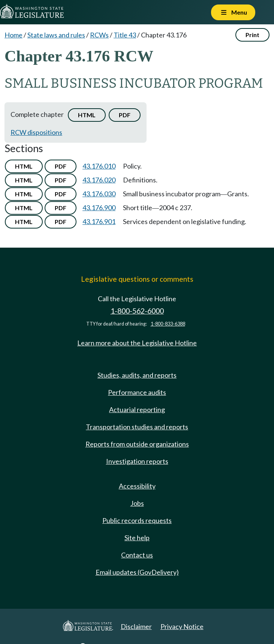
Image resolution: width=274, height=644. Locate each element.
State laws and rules (56, 35)
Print (252, 35)
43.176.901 (99, 221)
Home (13, 35)
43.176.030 (99, 194)
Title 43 (125, 35)
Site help (137, 538)
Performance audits (137, 392)
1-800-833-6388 (168, 324)
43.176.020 (99, 180)
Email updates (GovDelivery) (137, 572)
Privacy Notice (182, 626)
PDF (125, 115)
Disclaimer (136, 626)
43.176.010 (99, 166)
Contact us (137, 555)
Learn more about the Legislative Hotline (137, 343)
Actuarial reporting (137, 409)
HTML (87, 115)
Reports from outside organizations (137, 444)
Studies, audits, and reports (137, 375)
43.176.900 (99, 208)
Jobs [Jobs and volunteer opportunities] (137, 503)
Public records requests (137, 520)
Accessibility (137, 486)
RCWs (99, 35)
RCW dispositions (36, 132)
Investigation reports (137, 461)
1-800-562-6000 (137, 311)
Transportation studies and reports (137, 427)
